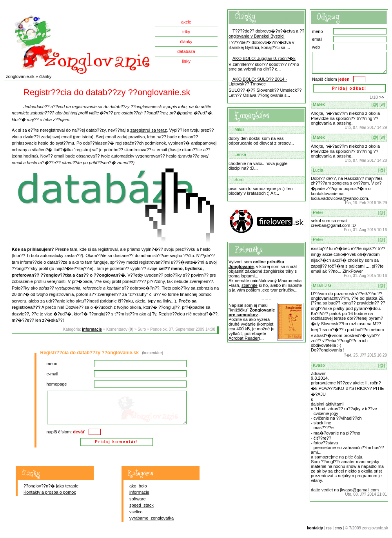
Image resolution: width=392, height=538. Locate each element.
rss (329, 528)
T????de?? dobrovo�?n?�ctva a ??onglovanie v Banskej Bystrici (266, 34)
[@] (375, 104)
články (186, 42)
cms (338, 528)
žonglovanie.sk (20, 76)
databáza (186, 51)
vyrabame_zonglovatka (152, 518)
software (138, 499)
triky (186, 32)
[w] (382, 104)
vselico (136, 512)
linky (186, 61)
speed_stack (142, 505)
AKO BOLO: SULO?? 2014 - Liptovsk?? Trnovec (258, 82)
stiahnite (250, 285)
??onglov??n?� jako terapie (51, 486)
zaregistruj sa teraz (149, 130)
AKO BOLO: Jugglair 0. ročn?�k (264, 58)
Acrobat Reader (244, 338)
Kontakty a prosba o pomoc (50, 492)
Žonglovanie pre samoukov (252, 312)
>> (382, 97)
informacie (92, 329)
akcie (186, 22)
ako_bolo (138, 486)
